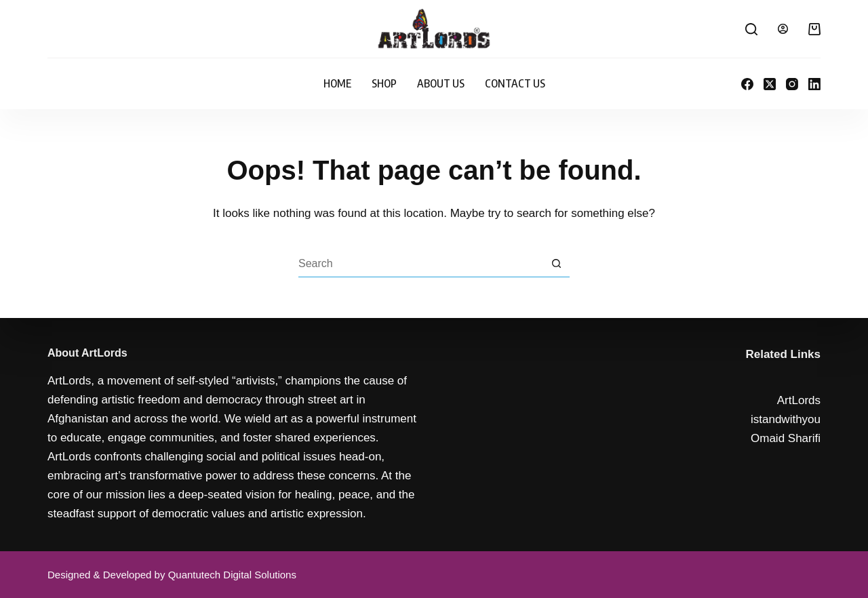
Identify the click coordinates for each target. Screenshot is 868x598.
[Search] (751, 29)
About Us (441, 83)
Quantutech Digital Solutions (232, 575)
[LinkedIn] (814, 84)
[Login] (783, 29)
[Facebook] (747, 84)
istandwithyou (786, 419)
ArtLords (799, 400)
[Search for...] (420, 264)
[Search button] (556, 264)
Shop (384, 83)
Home (337, 83)
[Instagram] (792, 84)
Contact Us (515, 83)
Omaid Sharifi (786, 438)
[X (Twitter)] (770, 84)
